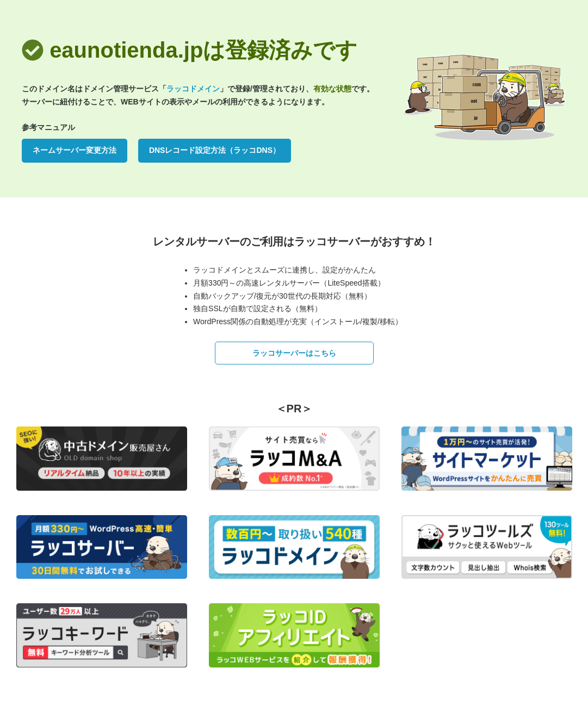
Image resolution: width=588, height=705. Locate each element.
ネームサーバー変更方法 (75, 150)
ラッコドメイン (193, 89)
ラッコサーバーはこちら (294, 353)
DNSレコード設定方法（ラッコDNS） (215, 150)
